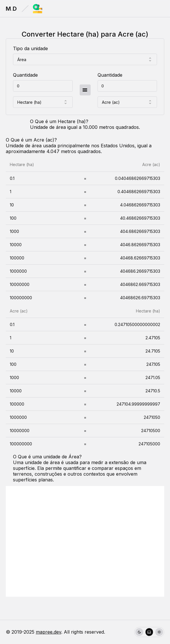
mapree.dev (48, 632)
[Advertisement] (85, 541)
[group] (149, 632)
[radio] (139, 632)
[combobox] (85, 59)
